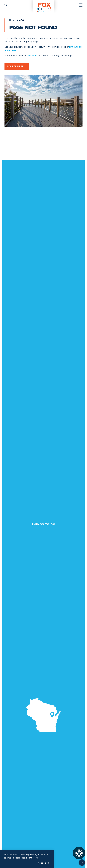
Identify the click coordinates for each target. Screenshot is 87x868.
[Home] (43, 5)
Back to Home (17, 66)
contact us (32, 56)
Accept (44, 863)
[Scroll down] (82, 863)
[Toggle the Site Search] (6, 5)
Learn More (32, 858)
